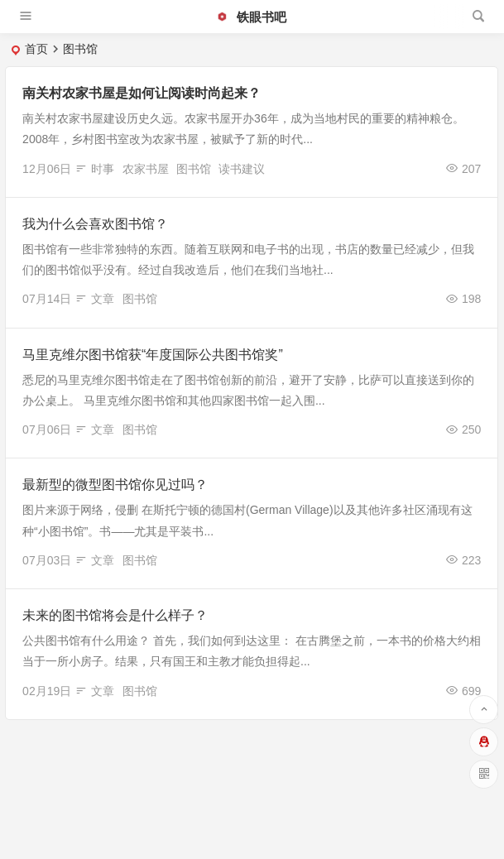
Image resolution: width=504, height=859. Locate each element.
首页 (36, 49)
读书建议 (242, 169)
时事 (103, 169)
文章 (103, 299)
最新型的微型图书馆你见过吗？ (115, 485)
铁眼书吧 (251, 17)
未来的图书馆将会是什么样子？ (115, 615)
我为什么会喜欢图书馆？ (95, 224)
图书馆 (194, 169)
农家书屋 (146, 169)
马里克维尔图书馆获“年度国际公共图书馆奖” (153, 355)
